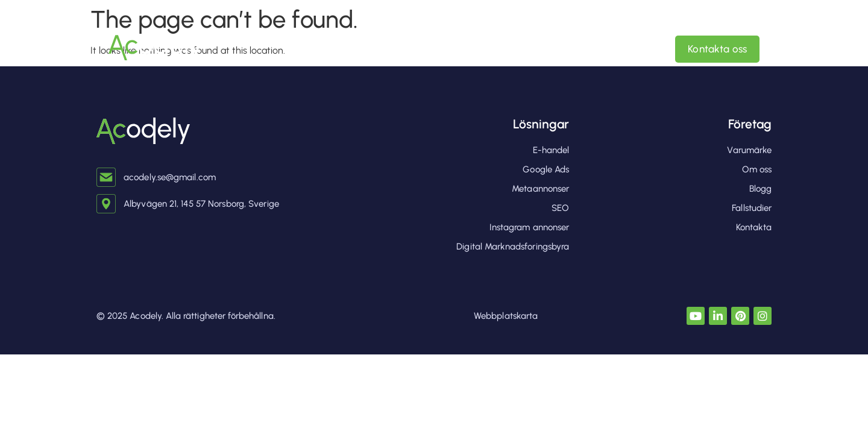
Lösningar (541, 124)
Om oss (612, 49)
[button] (508, 49)
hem (409, 49)
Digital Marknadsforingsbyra (508, 49)
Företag (750, 124)
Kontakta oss (717, 49)
